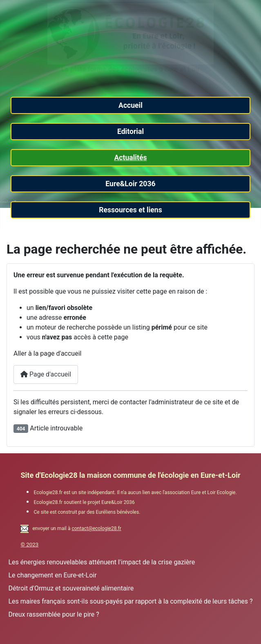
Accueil (130, 105)
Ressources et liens (130, 210)
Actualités (130, 158)
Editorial (130, 131)
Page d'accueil (46, 374)
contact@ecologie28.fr (96, 528)
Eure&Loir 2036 (130, 184)
